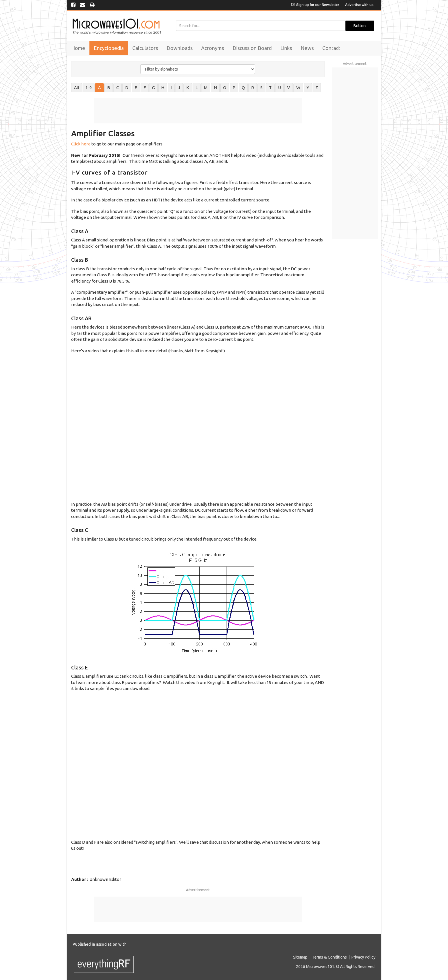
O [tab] (225, 88)
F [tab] (145, 88)
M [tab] (206, 88)
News (307, 48)
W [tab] (298, 88)
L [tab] (197, 88)
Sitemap (300, 957)
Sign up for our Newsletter (315, 5)
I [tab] (171, 88)
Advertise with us (359, 5)
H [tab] (163, 88)
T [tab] (270, 88)
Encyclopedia (109, 48)
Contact (331, 48)
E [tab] (136, 88)
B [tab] (109, 88)
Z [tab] (317, 88)
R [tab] (253, 88)
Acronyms (213, 48)
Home (78, 48)
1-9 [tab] (89, 88)
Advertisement (198, 890)
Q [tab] (243, 88)
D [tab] (127, 88)
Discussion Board (252, 48)
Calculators (145, 48)
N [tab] (215, 88)
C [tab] (118, 88)
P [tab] (234, 88)
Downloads (180, 48)
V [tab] (289, 88)
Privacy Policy (363, 957)
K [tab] (188, 88)
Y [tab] (308, 88)
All (77, 88)
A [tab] (99, 88)
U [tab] (279, 88)
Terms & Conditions (329, 957)
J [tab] (179, 88)
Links (286, 48)
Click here (81, 144)
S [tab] (261, 88)
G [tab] (153, 88)
